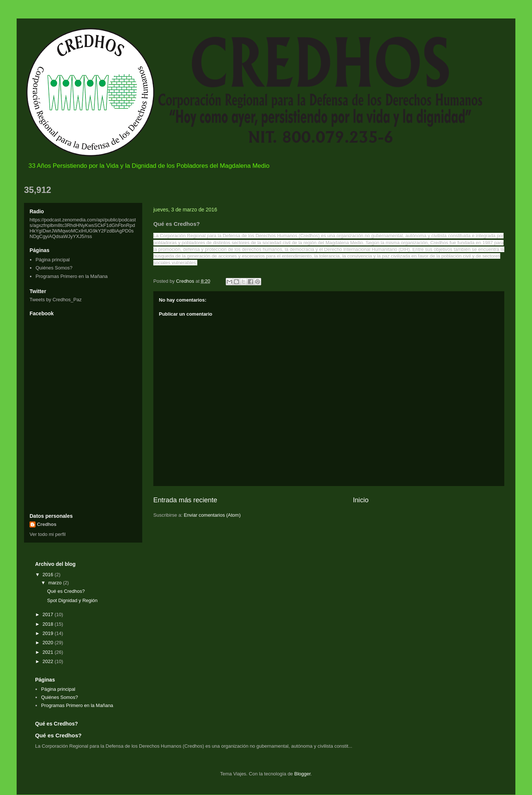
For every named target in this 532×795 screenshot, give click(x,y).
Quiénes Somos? (54, 268)
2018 (49, 624)
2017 (49, 614)
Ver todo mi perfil (48, 534)
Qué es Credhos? (66, 591)
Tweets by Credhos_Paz (56, 300)
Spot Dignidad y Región (72, 600)
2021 (49, 652)
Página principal (53, 260)
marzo (56, 583)
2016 (49, 575)
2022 (49, 661)
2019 (49, 633)
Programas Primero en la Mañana (71, 276)
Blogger (302, 774)
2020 (49, 643)
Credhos (47, 524)
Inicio (361, 500)
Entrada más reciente (185, 500)
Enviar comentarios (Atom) (212, 515)
